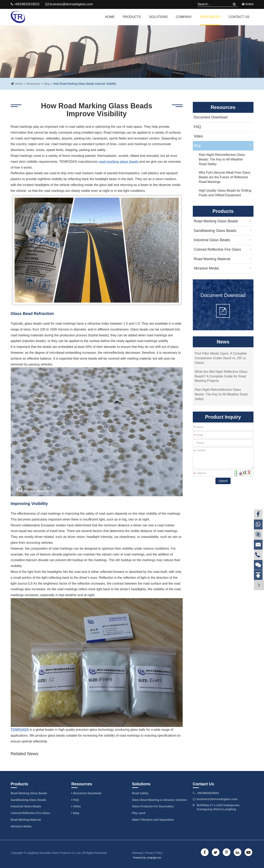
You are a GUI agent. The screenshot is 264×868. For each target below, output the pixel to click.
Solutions (158, 17)
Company (184, 17)
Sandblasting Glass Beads (215, 231)
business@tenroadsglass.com (69, 4)
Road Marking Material (212, 259)
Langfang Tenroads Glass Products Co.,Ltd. (54, 853)
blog (47, 84)
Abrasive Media (206, 268)
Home (110, 17)
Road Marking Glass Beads (216, 221)
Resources (210, 17)
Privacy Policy (154, 853)
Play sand (139, 813)
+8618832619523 (208, 793)
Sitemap (137, 853)
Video (198, 136)
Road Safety (140, 793)
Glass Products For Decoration (153, 806)
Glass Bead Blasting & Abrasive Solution (160, 800)
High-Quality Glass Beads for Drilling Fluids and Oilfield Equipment (225, 193)
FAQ (197, 127)
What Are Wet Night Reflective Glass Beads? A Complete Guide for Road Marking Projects (221, 376)
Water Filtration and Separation (153, 820)
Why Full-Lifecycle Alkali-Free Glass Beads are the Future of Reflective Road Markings (225, 177)
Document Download (211, 117)
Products (132, 17)
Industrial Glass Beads (212, 240)
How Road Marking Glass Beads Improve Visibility (85, 84)
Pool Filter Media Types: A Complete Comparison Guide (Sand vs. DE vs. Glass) (221, 358)
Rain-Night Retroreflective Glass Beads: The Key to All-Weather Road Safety (222, 159)
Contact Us (239, 17)
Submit (223, 481)
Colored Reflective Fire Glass (217, 249)
